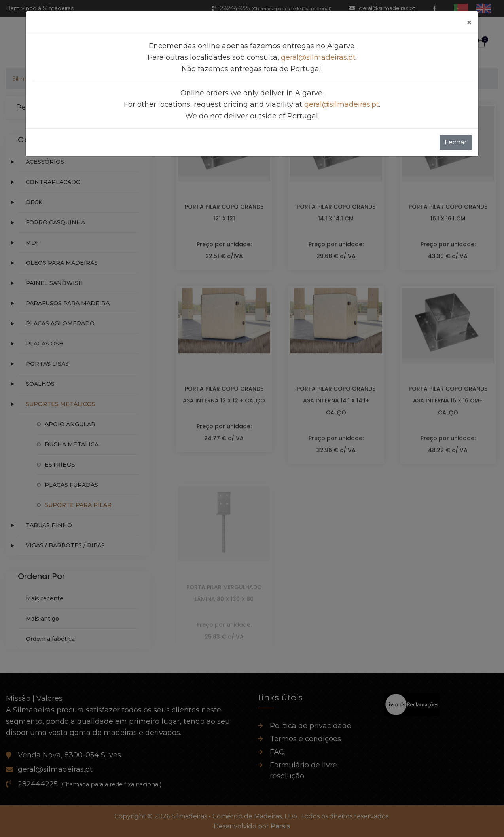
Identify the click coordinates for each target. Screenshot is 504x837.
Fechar (456, 142)
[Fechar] (469, 23)
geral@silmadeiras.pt (318, 57)
